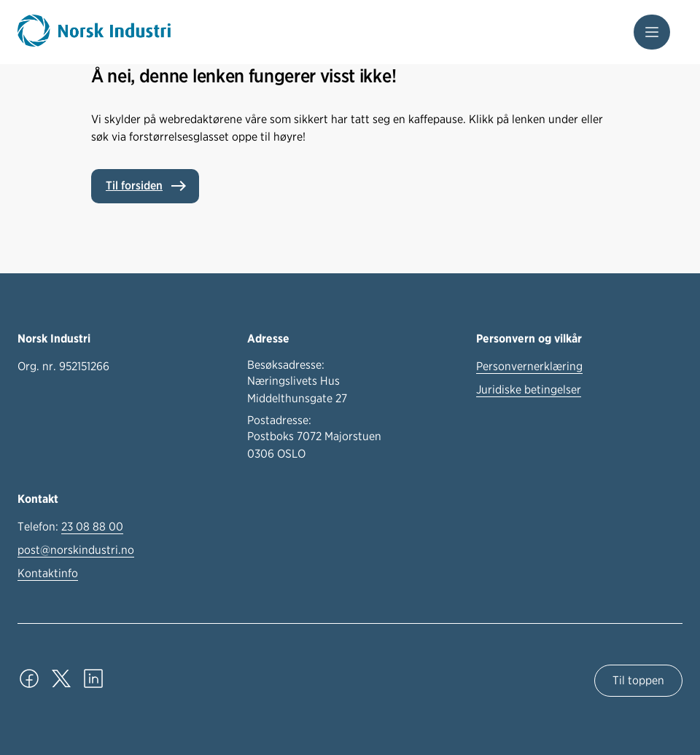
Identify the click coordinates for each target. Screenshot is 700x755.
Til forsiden (134, 185)
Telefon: (70, 527)
